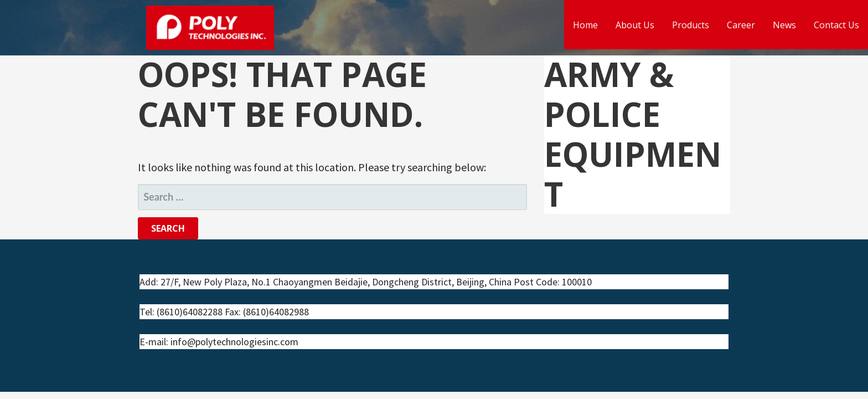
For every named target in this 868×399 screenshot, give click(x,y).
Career (741, 25)
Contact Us (836, 25)
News (784, 25)
